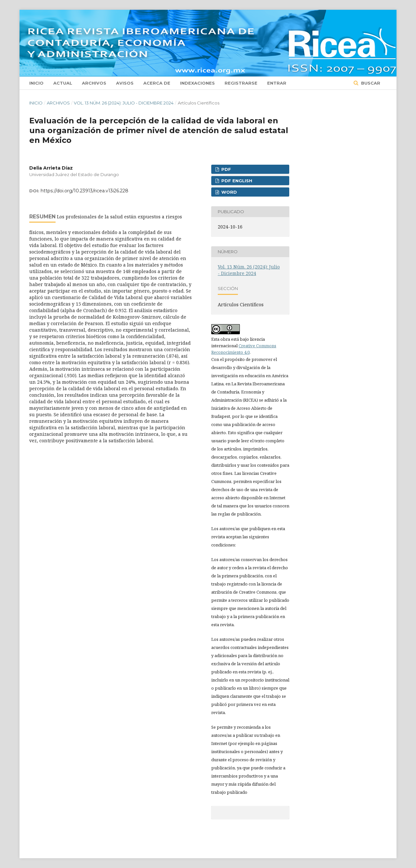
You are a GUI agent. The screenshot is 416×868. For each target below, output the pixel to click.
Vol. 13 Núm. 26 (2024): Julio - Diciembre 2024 (124, 103)
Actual (63, 83)
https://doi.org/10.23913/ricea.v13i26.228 (84, 191)
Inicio (36, 83)
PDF (226, 169)
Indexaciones (197, 83)
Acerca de (157, 83)
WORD (228, 192)
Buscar (370, 83)
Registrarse (241, 83)
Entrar (277, 83)
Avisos (125, 83)
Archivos (94, 83)
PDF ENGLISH (236, 181)
